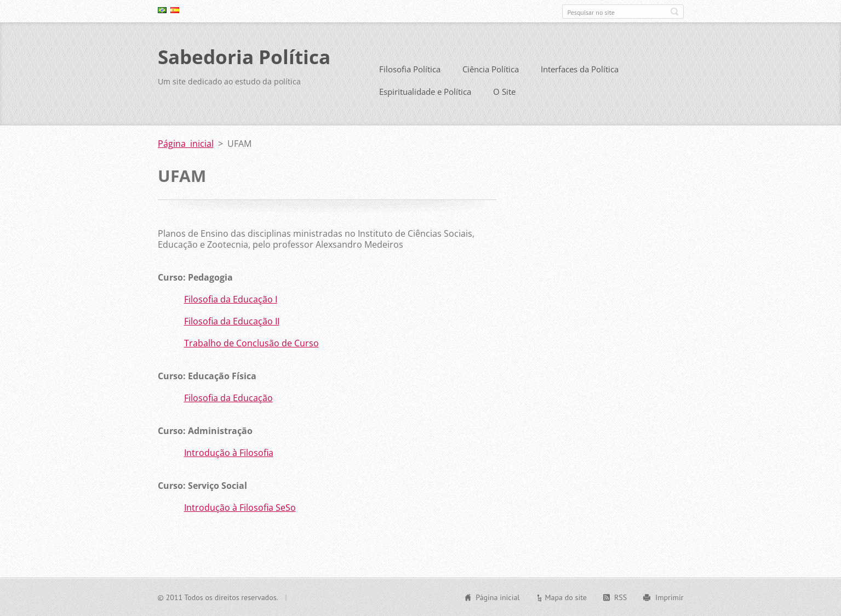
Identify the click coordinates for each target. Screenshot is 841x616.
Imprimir (669, 597)
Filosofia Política (410, 69)
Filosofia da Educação (228, 398)
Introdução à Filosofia (229, 453)
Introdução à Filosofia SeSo (240, 507)
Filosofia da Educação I (231, 299)
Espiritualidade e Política (425, 92)
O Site (504, 92)
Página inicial (186, 144)
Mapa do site (565, 597)
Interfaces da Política (580, 69)
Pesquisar (674, 12)
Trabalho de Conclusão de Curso (251, 343)
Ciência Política (491, 69)
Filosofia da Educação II (232, 321)
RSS (620, 597)
